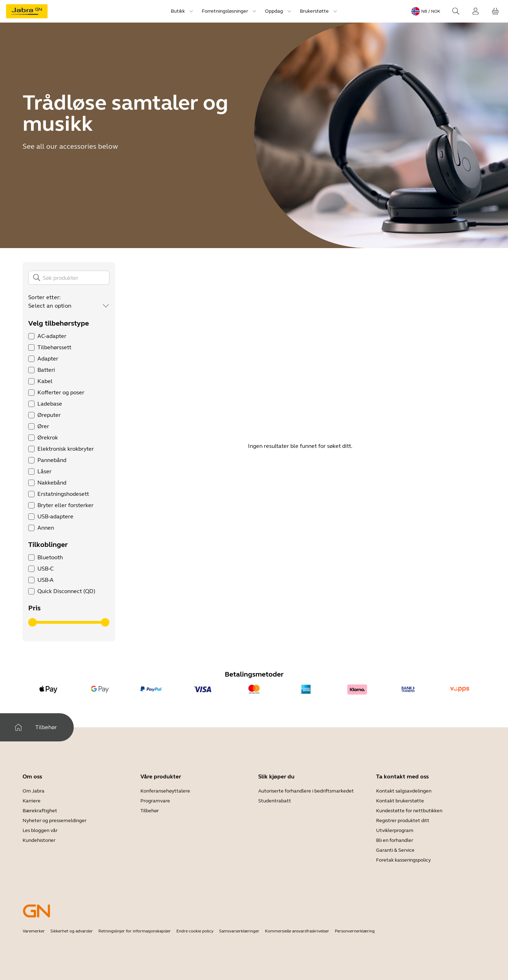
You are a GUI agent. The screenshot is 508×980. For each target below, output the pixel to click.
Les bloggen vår (40, 830)
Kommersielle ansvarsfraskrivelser (297, 931)
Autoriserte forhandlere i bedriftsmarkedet (306, 791)
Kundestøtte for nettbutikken (409, 811)
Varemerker (34, 931)
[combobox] (69, 306)
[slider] (32, 622)
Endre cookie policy (195, 931)
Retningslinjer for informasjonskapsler (135, 931)
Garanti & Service (395, 850)
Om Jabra (34, 791)
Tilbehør (150, 811)
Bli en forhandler (395, 840)
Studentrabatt (275, 801)
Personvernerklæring (355, 931)
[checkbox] (31, 336)
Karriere (32, 801)
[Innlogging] (476, 11)
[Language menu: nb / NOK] (426, 11)
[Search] (456, 11)
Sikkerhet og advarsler (72, 931)
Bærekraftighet (40, 811)
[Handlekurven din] (495, 11)
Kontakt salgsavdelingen (404, 791)
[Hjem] (18, 727)
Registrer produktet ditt (403, 821)
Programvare (155, 801)
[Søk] (69, 278)
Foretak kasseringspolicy (403, 860)
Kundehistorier (39, 840)
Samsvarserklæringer (239, 931)
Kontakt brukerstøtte (400, 801)
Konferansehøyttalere (165, 791)
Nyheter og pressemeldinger (55, 821)
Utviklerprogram (395, 830)
